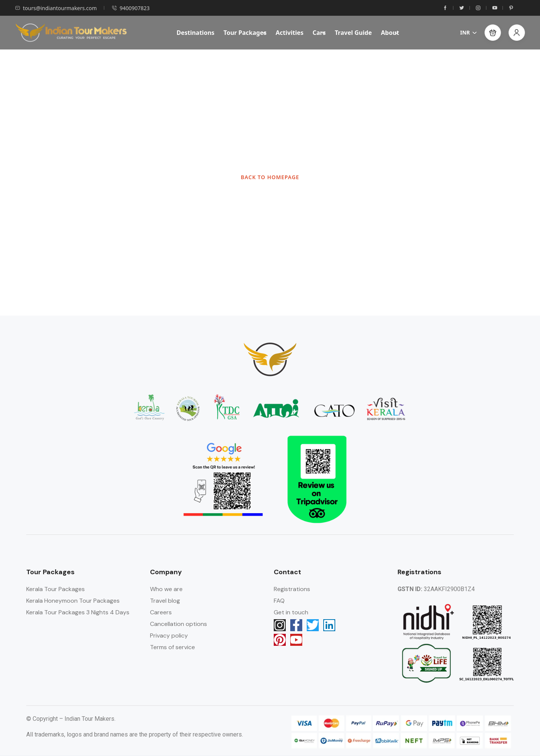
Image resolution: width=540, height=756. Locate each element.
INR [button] (469, 32)
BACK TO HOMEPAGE (270, 177)
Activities (289, 33)
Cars (319, 33)
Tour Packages (245, 33)
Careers (161, 612)
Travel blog (165, 601)
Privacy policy (169, 635)
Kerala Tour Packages (55, 589)
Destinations (196, 33)
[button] (493, 33)
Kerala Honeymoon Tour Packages (73, 601)
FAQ (279, 601)
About (390, 33)
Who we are (166, 589)
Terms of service (172, 647)
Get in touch (291, 612)
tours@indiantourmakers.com (56, 8)
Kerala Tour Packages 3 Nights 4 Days (78, 612)
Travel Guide (353, 33)
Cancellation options (178, 624)
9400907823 (131, 8)
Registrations (292, 589)
